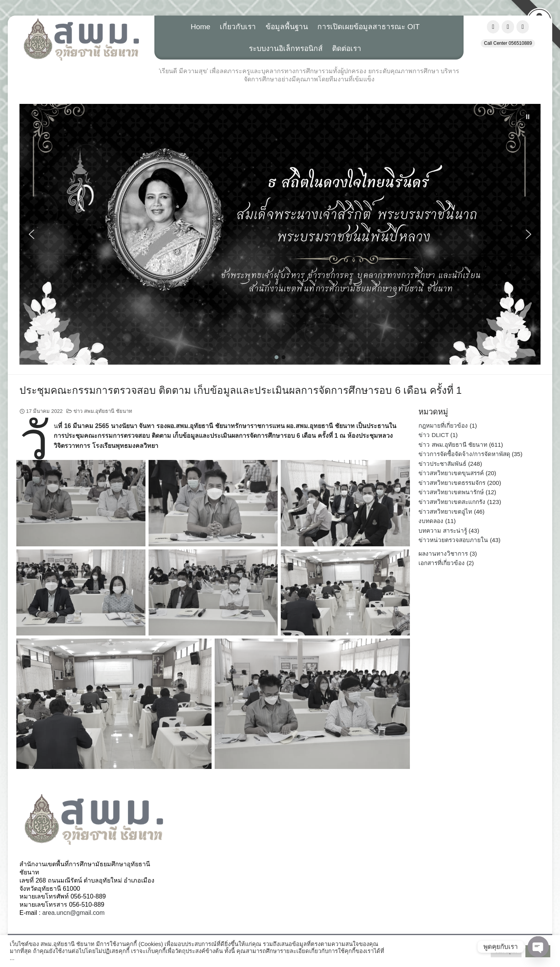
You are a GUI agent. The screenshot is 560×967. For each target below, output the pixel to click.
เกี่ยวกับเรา (238, 27)
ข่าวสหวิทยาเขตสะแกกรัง (452, 502)
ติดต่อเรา (347, 48)
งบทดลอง (431, 521)
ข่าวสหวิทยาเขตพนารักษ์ (451, 492)
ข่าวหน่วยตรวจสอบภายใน (453, 540)
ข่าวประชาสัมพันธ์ (442, 464)
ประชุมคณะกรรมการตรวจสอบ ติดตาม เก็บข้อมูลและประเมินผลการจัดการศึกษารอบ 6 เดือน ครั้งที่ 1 (241, 390)
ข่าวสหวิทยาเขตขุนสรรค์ (451, 473)
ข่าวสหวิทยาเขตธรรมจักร (452, 483)
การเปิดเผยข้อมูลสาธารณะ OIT (368, 27)
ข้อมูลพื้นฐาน (287, 27)
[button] (280, 234)
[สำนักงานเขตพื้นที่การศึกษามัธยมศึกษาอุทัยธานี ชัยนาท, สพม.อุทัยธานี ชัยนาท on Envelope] (523, 27)
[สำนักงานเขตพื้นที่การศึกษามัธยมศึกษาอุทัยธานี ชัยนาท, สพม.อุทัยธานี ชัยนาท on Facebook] (493, 27)
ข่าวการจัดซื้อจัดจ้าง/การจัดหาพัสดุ (464, 454)
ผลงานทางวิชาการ (443, 554)
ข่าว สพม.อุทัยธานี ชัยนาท (103, 411)
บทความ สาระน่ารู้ (443, 531)
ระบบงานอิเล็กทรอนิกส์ (286, 48)
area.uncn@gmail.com (73, 913)
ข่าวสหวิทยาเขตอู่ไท (445, 512)
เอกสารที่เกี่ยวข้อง (442, 563)
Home (200, 27)
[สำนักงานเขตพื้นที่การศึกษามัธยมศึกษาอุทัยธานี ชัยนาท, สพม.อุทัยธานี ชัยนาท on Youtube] (508, 27)
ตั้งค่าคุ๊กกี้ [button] (506, 951)
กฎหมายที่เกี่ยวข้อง (443, 426)
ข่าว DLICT (433, 435)
